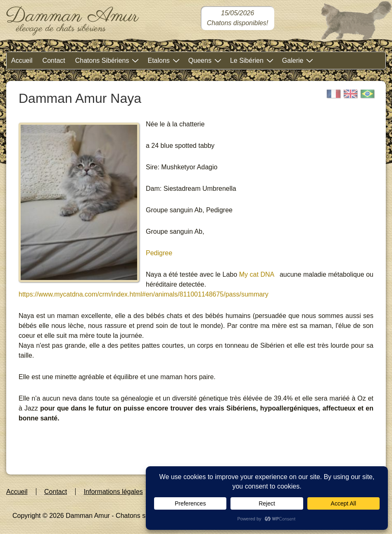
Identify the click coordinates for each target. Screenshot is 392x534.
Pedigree (159, 253)
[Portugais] (368, 94)
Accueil (22, 61)
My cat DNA (255, 274)
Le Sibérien (253, 60)
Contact (54, 61)
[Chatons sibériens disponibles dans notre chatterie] (238, 18)
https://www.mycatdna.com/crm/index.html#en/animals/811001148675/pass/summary (144, 294)
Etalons (164, 60)
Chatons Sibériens (108, 60)
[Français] (334, 94)
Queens (206, 60)
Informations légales (113, 492)
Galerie (299, 60)
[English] (351, 94)
